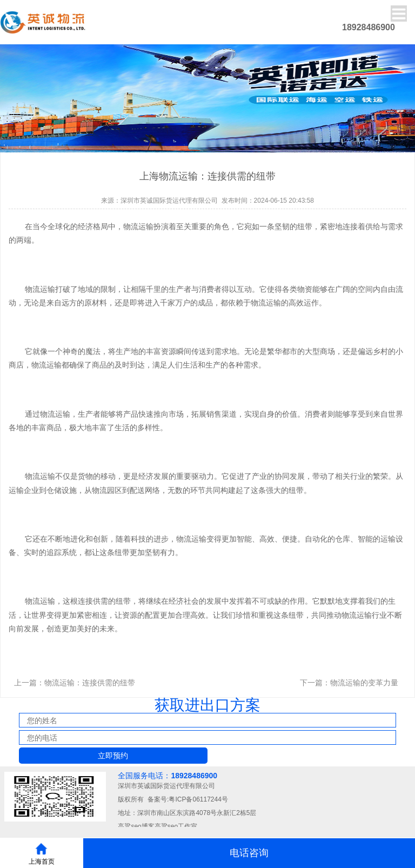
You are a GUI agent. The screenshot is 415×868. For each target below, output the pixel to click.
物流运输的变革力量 (364, 683)
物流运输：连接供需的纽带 (90, 683)
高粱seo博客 (136, 826)
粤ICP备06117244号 (198, 799)
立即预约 (113, 756)
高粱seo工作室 (176, 826)
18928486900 (194, 776)
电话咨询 (249, 853)
